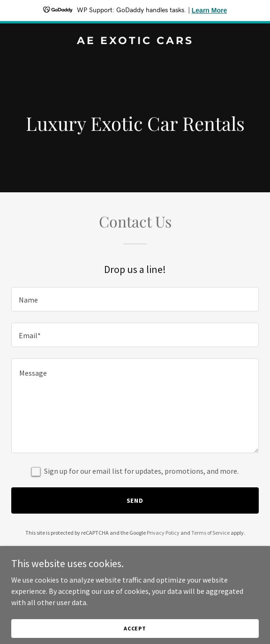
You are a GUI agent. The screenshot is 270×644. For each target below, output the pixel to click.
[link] (135, 41)
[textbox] (135, 299)
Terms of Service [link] (210, 533)
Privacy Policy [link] (163, 533)
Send (135, 500)
